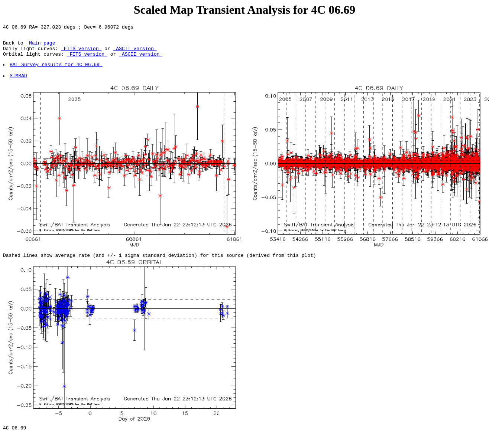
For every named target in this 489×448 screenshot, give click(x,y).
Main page (42, 46)
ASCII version (135, 53)
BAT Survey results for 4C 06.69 (56, 71)
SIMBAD (19, 84)
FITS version (81, 53)
